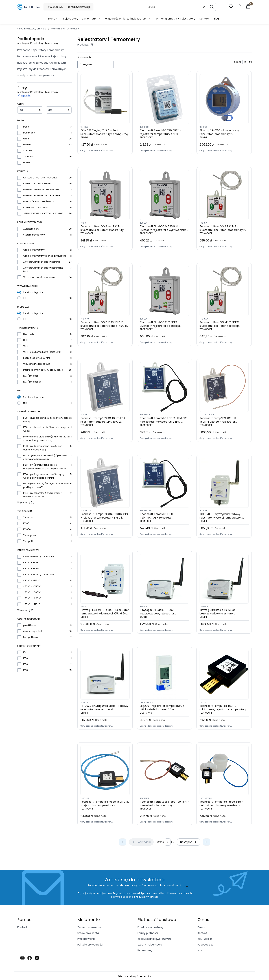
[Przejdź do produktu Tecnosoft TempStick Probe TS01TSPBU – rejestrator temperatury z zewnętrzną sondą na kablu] (105, 770)
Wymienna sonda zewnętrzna (40, 277)
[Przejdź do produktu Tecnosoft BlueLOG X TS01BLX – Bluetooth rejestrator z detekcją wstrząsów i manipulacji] (165, 291)
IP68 (26, 670)
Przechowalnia (86, 939)
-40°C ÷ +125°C (32, 580)
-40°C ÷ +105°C (32, 568)
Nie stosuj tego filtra (34, 292)
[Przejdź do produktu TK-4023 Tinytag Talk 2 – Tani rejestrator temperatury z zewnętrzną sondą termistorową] (105, 99)
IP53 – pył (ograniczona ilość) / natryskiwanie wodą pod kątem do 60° (45, 467)
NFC (25, 340)
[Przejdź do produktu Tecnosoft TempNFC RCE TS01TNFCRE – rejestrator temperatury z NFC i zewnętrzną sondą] (165, 387)
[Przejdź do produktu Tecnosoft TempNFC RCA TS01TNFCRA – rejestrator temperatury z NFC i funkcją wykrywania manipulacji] (105, 483)
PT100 (26, 523)
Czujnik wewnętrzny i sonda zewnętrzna (45, 256)
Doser (26, 127)
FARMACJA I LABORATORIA (37, 184)
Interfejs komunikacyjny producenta (43, 370)
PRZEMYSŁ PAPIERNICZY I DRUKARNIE (42, 196)
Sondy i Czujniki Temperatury (36, 75)
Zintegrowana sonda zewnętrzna (41, 262)
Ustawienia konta (88, 933)
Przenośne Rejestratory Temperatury (41, 50)
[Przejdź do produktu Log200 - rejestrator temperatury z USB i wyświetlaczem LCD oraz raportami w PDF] (165, 675)
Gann (26, 139)
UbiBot (27, 162)
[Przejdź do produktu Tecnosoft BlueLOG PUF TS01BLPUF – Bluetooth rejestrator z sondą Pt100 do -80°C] (105, 291)
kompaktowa (31, 637)
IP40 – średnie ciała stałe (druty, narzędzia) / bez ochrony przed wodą (47, 438)
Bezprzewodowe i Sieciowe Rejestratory (42, 56)
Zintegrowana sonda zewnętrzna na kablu (43, 270)
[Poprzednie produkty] (141, 842)
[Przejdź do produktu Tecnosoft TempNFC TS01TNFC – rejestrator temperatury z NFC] (165, 99)
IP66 (26, 664)
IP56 (26, 658)
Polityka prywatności (90, 945)
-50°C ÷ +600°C (32, 598)
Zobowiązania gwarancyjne (155, 939)
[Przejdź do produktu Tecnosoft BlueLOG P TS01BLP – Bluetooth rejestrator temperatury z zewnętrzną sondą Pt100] (224, 195)
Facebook (204, 945)
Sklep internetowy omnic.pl (32, 29)
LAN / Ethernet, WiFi (33, 382)
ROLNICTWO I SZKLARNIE (36, 207)
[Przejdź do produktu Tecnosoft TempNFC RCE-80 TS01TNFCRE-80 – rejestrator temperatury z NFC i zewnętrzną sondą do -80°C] (224, 387)
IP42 (25, 652)
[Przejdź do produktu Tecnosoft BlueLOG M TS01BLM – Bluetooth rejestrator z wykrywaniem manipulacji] (165, 195)
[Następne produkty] (189, 842)
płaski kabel (30, 625)
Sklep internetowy (133, 976)
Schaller (28, 151)
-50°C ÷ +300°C (32, 592)
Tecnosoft (29, 157)
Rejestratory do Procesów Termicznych (42, 69)
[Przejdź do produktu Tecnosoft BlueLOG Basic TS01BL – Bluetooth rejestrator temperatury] (105, 195)
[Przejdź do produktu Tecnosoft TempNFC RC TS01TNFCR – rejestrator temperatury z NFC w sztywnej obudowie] (105, 387)
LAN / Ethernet (31, 376)
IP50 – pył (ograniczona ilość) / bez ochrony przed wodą (42, 448)
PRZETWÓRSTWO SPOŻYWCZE (39, 201)
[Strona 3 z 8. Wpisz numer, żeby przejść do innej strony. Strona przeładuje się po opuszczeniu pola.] (245, 62)
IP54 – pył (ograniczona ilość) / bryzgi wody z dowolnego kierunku (44, 476)
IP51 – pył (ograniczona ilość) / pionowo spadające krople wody (45, 457)
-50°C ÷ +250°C (32, 586)
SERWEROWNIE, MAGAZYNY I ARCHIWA (43, 213)
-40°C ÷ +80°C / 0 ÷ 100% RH (39, 574)
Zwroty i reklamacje (150, 945)
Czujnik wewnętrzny (34, 250)
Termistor (28, 517)
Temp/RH (28, 541)
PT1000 (27, 529)
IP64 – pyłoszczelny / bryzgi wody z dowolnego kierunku (42, 495)
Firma (201, 927)
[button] (212, 7)
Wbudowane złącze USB (37, 364)
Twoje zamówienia (89, 927)
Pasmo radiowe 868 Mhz (37, 358)
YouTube (204, 939)
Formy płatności (148, 933)
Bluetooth (29, 334)
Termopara (29, 535)
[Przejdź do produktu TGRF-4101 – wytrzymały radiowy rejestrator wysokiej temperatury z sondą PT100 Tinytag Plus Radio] (224, 483)
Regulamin (119, 893)
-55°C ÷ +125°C (32, 604)
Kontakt (22, 927)
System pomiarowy (34, 235)
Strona (238, 62)
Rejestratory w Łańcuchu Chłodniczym (42, 63)
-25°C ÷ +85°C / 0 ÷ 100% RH (39, 557)
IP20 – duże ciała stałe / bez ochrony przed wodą (47, 420)
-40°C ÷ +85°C (31, 563)
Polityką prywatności (147, 897)
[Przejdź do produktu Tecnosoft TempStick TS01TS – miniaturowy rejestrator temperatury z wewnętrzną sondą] (224, 675)
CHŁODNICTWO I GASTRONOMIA (40, 178)
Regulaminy (145, 950)
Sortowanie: (85, 57)
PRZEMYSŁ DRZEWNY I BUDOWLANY (41, 190)
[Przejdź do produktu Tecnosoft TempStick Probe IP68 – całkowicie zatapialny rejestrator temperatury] (224, 770)
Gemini (27, 145)
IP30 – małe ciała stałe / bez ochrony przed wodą (47, 429)
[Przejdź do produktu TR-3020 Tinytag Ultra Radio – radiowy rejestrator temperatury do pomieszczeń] (105, 675)
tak (25, 298)
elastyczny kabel (32, 631)
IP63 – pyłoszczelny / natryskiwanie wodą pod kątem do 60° (46, 485)
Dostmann (29, 133)
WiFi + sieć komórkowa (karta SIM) (42, 352)
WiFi (25, 346)
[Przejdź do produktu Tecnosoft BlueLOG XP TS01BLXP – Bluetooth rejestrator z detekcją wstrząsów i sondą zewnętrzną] (224, 291)
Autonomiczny (31, 229)
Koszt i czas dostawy (150, 927)
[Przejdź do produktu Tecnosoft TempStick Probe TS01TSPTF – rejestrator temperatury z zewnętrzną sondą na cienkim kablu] (165, 770)
